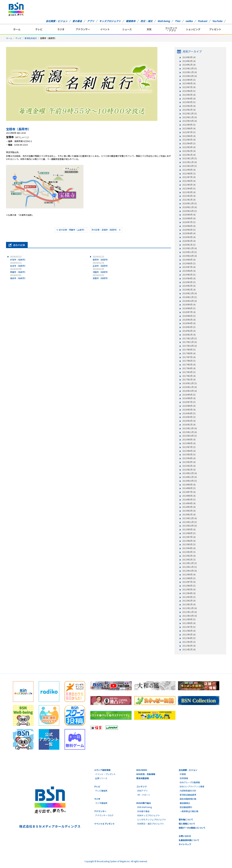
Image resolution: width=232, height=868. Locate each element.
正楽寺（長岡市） (101, 264)
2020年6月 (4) (189, 226)
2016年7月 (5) (189, 402)
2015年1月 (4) (189, 470)
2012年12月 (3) (190, 563)
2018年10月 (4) (190, 301)
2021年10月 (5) (190, 166)
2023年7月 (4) (189, 87)
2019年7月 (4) (189, 267)
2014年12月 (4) (190, 473)
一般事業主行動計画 (189, 811)
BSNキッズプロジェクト (149, 815)
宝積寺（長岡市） (18, 129)
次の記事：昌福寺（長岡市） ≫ (106, 230)
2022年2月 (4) (189, 151)
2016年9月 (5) (189, 395)
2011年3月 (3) (189, 642)
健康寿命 (131, 21)
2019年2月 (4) (189, 286)
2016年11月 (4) (190, 387)
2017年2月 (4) (189, 376)
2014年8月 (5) (189, 488)
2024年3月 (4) (189, 57)
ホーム (17, 29)
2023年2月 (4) (189, 106)
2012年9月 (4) (189, 574)
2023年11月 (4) (190, 72)
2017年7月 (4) (189, 357)
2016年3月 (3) (189, 417)
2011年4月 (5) (189, 638)
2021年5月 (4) (189, 185)
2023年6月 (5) (189, 91)
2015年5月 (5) (189, 454)
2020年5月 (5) (189, 230)
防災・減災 (147, 21)
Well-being (164, 21)
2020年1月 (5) (189, 245)
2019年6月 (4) (189, 271)
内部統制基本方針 (188, 791)
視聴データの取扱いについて (192, 828)
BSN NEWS (142, 770)
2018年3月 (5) (189, 327)
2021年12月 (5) (190, 158)
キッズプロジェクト (110, 21)
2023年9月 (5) (189, 80)
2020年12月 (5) (190, 203)
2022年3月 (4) (189, 147)
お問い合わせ (185, 836)
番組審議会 (185, 803)
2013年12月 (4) (190, 518)
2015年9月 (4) (189, 440)
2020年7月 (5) (189, 222)
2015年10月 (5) (190, 436)
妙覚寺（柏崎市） (18, 258)
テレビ (39, 29)
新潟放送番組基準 (188, 795)
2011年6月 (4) (189, 631)
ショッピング (193, 29)
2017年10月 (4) (190, 346)
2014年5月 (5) (189, 500)
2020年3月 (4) (189, 237)
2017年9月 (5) (189, 350)
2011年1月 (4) (189, 649)
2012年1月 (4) (189, 604)
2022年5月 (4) (189, 140)
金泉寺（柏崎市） (18, 264)
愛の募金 (77, 21)
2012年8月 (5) (189, 578)
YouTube (217, 21)
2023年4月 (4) (189, 99)
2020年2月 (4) (189, 241)
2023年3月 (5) (189, 102)
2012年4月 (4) (189, 593)
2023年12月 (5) (190, 68)
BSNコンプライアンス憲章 (192, 786)
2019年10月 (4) (190, 256)
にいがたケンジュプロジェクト (152, 819)
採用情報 (184, 778)
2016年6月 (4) (189, 406)
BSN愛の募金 (144, 811)
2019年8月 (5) (189, 263)
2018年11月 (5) (190, 297)
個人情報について (187, 824)
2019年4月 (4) (189, 278)
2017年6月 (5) (189, 361)
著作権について (186, 819)
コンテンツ (142, 786)
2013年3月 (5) (189, 552)
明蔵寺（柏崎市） (18, 270)
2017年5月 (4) (189, 365)
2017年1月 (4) (189, 379)
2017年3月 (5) (189, 372)
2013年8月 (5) (189, 533)
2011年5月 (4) (189, 634)
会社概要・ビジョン (57, 21)
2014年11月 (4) (190, 477)
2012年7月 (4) (189, 582)
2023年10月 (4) (190, 76)
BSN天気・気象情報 (146, 774)
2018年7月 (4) (189, 312)
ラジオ (61, 29)
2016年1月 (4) (189, 425)
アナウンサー (83, 29)
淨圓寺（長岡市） (101, 270)
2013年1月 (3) (189, 560)
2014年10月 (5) (190, 481)
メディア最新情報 (102, 770)
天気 (149, 29)
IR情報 (183, 774)
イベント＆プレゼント (104, 824)
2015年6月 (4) (189, 451)
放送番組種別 (186, 807)
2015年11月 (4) (190, 432)
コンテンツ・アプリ (171, 29)
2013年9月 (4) (189, 529)
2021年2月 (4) (189, 196)
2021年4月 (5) (189, 188)
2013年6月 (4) (189, 541)
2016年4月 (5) (189, 413)
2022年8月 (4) (189, 128)
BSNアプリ (142, 791)
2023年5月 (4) (189, 95)
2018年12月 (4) (190, 293)
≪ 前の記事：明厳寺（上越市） (71, 230)
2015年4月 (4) (189, 458)
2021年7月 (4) (189, 177)
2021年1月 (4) (189, 200)
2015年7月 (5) (189, 447)
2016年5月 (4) (189, 410)
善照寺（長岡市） (101, 258)
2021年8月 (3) (189, 173)
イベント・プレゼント (105, 774)
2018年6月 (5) (189, 316)
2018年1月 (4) (189, 335)
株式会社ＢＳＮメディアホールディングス (50, 826)
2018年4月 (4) (189, 323)
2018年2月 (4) (189, 331)
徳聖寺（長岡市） (101, 277)
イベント (105, 29)
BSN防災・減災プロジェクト (151, 824)
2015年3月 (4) (189, 462)
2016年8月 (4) (189, 398)
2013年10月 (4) (190, 526)
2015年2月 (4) (189, 466)
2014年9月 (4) (189, 485)
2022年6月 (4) (189, 136)
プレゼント (215, 29)
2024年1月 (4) (189, 65)
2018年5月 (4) (189, 320)
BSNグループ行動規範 (190, 782)
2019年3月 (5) (189, 282)
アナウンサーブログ (104, 815)
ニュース (127, 29)
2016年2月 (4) (189, 421)
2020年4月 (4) (189, 233)
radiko (189, 21)
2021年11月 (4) (190, 162)
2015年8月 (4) (189, 443)
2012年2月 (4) (189, 601)
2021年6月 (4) (189, 181)
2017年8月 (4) (189, 353)
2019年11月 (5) (190, 252)
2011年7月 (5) (189, 627)
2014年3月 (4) (189, 507)
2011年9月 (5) (189, 619)
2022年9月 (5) (189, 125)
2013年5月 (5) (189, 544)
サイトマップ (185, 844)
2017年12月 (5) (190, 338)
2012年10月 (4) (190, 571)
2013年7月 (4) (189, 537)
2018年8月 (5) (189, 308)
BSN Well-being (145, 807)
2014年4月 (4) (189, 503)
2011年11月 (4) (190, 612)
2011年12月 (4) (190, 608)
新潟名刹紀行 (31, 38)
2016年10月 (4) (190, 391)
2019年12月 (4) (190, 248)
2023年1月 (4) (189, 110)
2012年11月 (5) (190, 567)
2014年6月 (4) (189, 496)
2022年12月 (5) (190, 113)
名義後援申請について (189, 840)
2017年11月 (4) (190, 342)
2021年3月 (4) (189, 192)
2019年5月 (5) (189, 275)
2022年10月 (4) (190, 121)
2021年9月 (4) (189, 170)
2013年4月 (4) (189, 548)
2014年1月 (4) (189, 514)
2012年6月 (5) (189, 586)
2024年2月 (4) (189, 61)
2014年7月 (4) (189, 492)
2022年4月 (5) (189, 143)
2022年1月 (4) (189, 155)
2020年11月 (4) (190, 207)
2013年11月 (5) (190, 522)
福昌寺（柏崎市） (18, 277)
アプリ (91, 21)
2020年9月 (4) (189, 215)
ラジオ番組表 (101, 803)
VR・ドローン (144, 795)
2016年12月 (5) (190, 383)
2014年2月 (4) (189, 511)
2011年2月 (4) (189, 646)
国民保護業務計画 (188, 799)
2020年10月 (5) (190, 211)
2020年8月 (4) (189, 218)
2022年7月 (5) (189, 132)
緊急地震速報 (143, 778)
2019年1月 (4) (189, 290)
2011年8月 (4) (189, 623)
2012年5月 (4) (189, 589)
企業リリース (101, 778)
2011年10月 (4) (190, 616)
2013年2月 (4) (189, 556)
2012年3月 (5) (189, 597)
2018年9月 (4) (189, 305)
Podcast (203, 21)
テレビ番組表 (101, 791)
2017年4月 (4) (189, 368)
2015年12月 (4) (190, 428)
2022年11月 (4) (190, 117)
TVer (178, 21)
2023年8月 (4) (189, 83)
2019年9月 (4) (189, 260)
